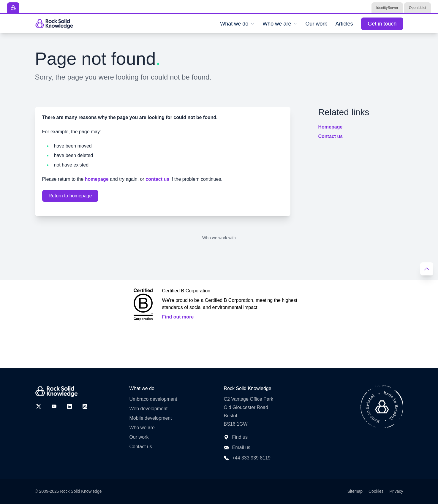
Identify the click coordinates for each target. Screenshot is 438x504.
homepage (97, 179)
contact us (157, 179)
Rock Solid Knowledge (81, 491)
